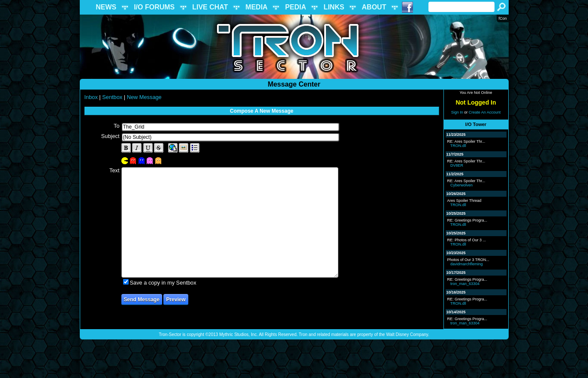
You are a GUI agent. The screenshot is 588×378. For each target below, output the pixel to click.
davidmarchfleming (467, 264)
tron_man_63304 (465, 284)
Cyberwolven (461, 185)
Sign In (457, 112)
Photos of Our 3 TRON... (468, 260)
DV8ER (457, 165)
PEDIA (296, 7)
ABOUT (374, 7)
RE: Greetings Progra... (467, 220)
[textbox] (230, 127)
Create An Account (485, 112)
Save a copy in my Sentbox (163, 283)
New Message (144, 97)
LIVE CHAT (210, 7)
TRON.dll (458, 146)
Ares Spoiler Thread (464, 201)
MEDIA (256, 7)
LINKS (334, 7)
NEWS (106, 7)
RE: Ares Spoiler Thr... (466, 141)
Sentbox (112, 97)
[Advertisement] (294, 359)
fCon (502, 18)
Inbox (91, 97)
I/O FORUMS (154, 7)
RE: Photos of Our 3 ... (467, 240)
